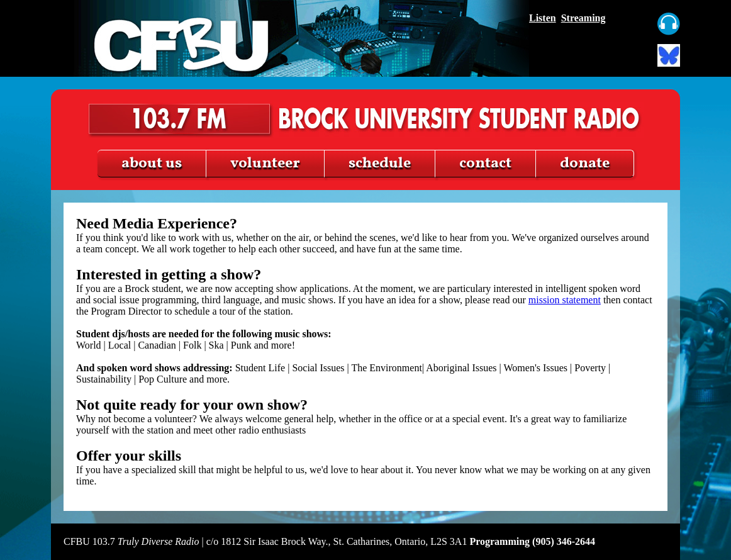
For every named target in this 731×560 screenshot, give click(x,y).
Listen (543, 18)
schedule (380, 164)
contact (485, 164)
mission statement (565, 300)
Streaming (583, 18)
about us (152, 164)
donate (585, 164)
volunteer (265, 164)
